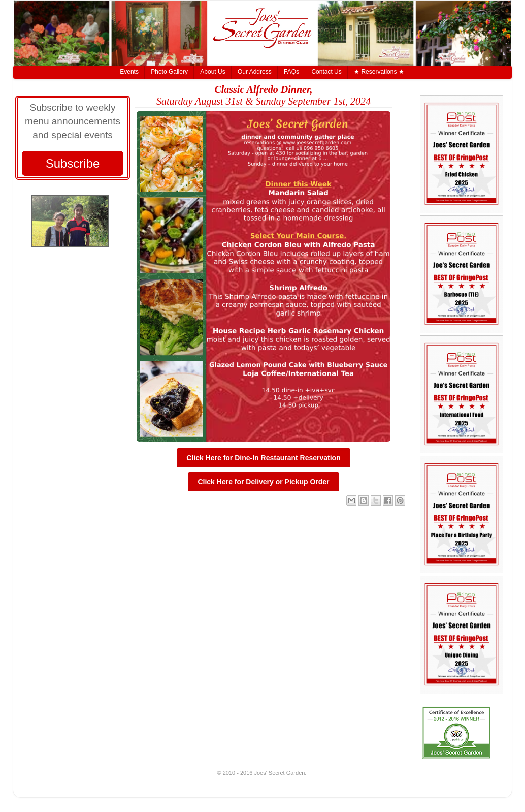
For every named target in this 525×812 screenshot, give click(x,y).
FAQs (291, 72)
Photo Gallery (169, 72)
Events (129, 72)
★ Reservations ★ (379, 72)
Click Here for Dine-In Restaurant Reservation (263, 458)
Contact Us (326, 72)
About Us (212, 72)
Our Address (255, 72)
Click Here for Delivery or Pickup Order (263, 482)
